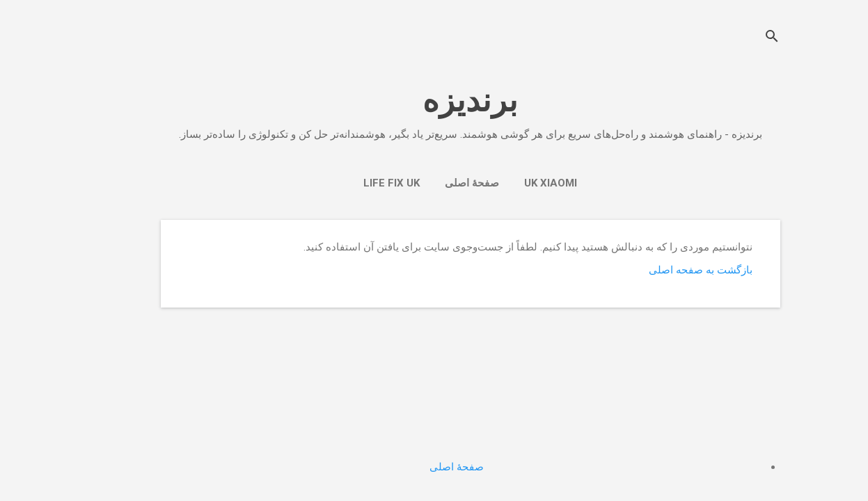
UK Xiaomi (514, 183)
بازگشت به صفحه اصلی (664, 270)
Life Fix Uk (355, 183)
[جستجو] (736, 38)
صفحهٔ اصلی (436, 183)
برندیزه (434, 101)
